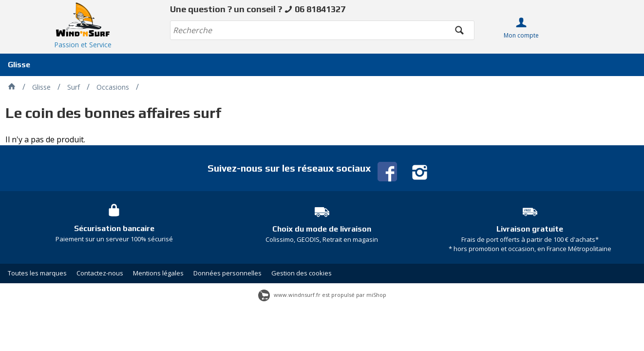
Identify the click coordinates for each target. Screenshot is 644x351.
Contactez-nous (100, 273)
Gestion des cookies (302, 273)
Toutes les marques (37, 273)
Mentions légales (158, 273)
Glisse (19, 65)
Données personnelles (227, 273)
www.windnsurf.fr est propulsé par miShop (322, 295)
